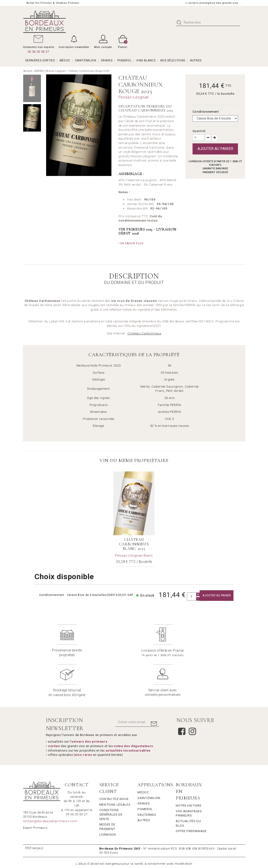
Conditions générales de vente (111, 774)
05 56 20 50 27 (38, 52)
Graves (144, 763)
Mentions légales (115, 764)
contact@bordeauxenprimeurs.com (50, 781)
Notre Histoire (189, 765)
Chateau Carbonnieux (144, 333)
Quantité (199, 131)
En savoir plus (131, 243)
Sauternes (147, 774)
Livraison (108, 794)
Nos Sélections (173, 60)
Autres (144, 780)
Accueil (28, 71)
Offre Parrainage (191, 791)
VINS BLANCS (146, 60)
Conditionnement (206, 112)
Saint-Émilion (149, 758)
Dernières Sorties (40, 60)
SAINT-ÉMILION (86, 60)
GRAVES (107, 60)
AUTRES (196, 60)
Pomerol (145, 769)
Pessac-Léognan (56, 71)
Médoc (143, 752)
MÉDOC (65, 60)
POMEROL (125, 60)
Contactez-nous (114, 759)
